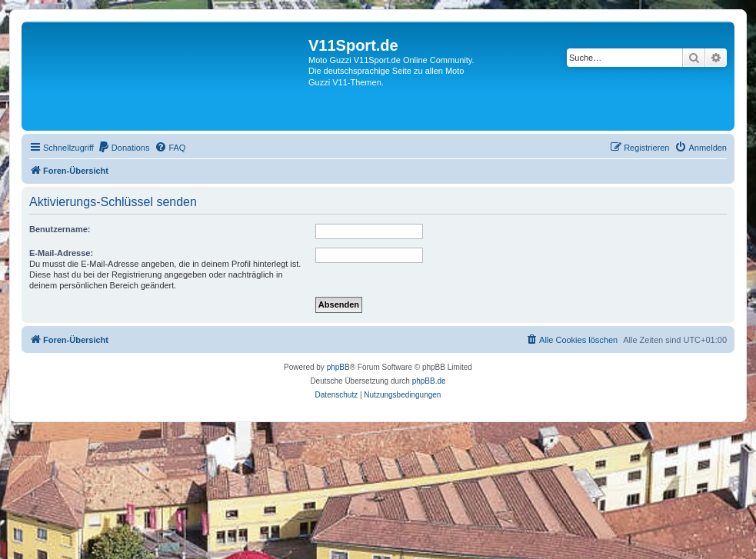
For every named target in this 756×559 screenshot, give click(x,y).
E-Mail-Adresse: (61, 253)
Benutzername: (60, 229)
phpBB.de (429, 381)
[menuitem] (124, 148)
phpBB (338, 367)
